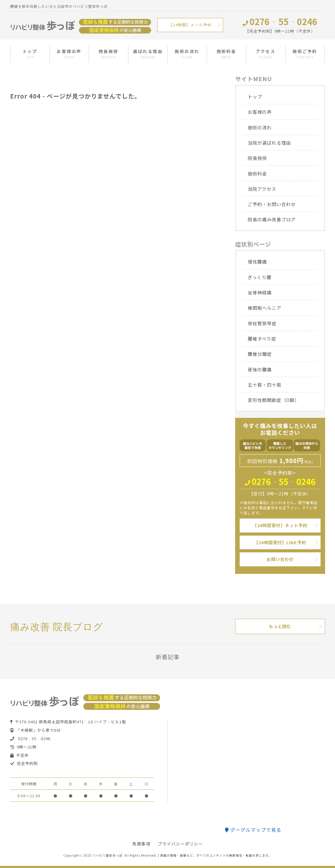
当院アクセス (262, 189)
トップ (30, 54)
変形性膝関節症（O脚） (274, 400)
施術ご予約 (305, 54)
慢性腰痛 (257, 261)
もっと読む (280, 626)
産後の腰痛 (260, 369)
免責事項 (141, 844)
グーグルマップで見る (253, 830)
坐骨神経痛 (260, 292)
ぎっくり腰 (260, 277)
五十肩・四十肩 (265, 385)
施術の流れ (187, 54)
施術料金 (226, 54)
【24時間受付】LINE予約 (280, 542)
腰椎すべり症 (262, 338)
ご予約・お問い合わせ (272, 204)
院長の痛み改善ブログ (272, 219)
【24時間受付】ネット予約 (280, 525)
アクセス (266, 54)
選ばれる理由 (148, 54)
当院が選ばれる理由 (269, 143)
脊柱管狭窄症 (262, 323)
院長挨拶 (109, 54)
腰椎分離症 (260, 354)
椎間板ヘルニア (265, 308)
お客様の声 (69, 54)
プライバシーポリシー (180, 844)
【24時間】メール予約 (190, 25)
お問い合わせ (280, 559)
